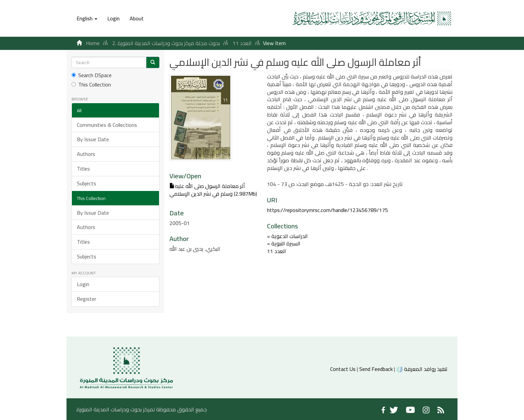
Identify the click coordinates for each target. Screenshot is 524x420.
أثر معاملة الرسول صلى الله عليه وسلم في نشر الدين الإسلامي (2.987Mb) (213, 190)
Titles (83, 169)
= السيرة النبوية (284, 243)
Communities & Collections (107, 125)
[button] (87, 18)
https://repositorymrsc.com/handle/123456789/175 (327, 210)
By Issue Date (93, 139)
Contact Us (343, 369)
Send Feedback (376, 369)
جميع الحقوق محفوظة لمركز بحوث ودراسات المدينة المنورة (142, 409)
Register (87, 299)
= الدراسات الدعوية (287, 236)
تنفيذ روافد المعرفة (422, 369)
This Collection (91, 85)
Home (93, 43)
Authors (86, 154)
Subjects (87, 183)
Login (83, 284)
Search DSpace (92, 75)
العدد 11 (242, 43)
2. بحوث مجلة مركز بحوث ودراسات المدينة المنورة (166, 43)
